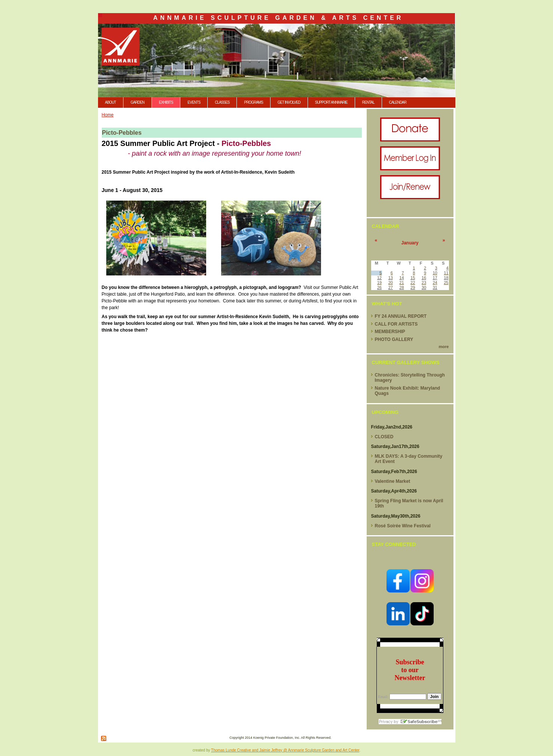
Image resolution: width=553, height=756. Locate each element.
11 (446, 273)
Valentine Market (393, 481)
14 (401, 278)
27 (391, 287)
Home (108, 115)
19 (379, 283)
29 (413, 287)
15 (413, 278)
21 (401, 283)
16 (424, 278)
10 (435, 273)
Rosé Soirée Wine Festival (403, 526)
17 (435, 278)
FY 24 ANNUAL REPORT (401, 316)
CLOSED (384, 437)
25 (446, 283)
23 (424, 283)
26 (379, 287)
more (444, 347)
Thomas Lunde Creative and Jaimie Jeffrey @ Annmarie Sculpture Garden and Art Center (285, 750)
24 (435, 283)
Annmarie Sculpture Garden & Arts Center (279, 18)
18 (446, 278)
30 (424, 287)
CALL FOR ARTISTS (396, 324)
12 (379, 278)
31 (435, 287)
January (410, 243)
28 (401, 287)
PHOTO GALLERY (394, 339)
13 (391, 278)
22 (413, 283)
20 (391, 283)
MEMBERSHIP (390, 332)
